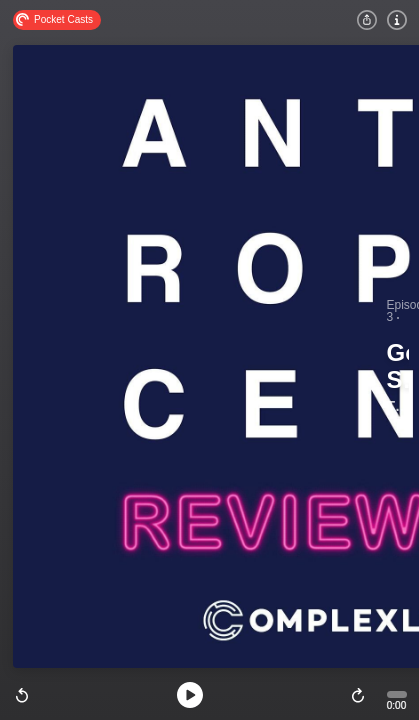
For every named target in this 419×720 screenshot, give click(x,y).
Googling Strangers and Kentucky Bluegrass (398, 367)
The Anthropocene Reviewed (397, 406)
